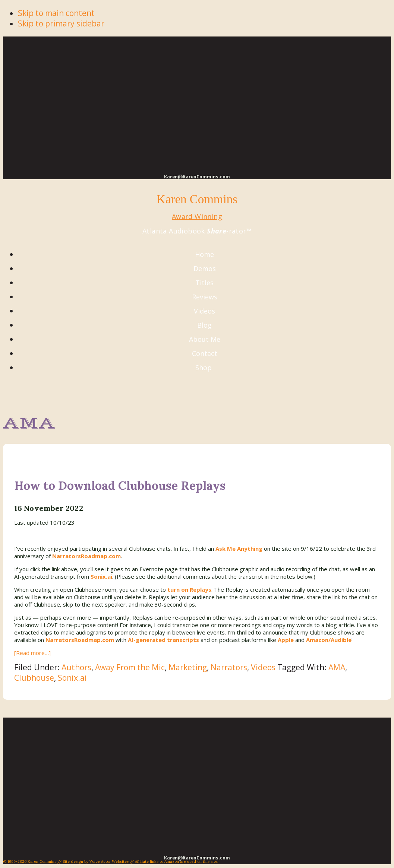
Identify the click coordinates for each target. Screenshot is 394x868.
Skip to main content (56, 13)
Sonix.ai (72, 678)
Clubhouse (34, 678)
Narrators (229, 667)
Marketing (188, 667)
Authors (76, 667)
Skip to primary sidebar (61, 23)
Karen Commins (197, 199)
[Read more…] (32, 653)
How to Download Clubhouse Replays (120, 485)
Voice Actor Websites (109, 861)
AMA (337, 667)
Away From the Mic (130, 667)
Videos (263, 667)
